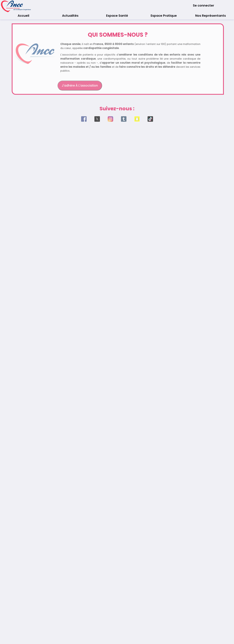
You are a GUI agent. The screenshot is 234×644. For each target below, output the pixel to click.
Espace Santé (117, 16)
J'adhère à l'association (80, 87)
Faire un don (160, 87)
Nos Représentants (211, 16)
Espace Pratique (164, 16)
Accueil (23, 16)
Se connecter (204, 5)
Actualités (70, 16)
